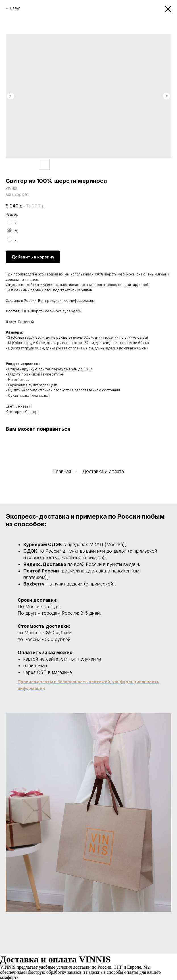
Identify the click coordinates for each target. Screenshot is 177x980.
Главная (62, 471)
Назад (15, 8)
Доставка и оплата (103, 471)
